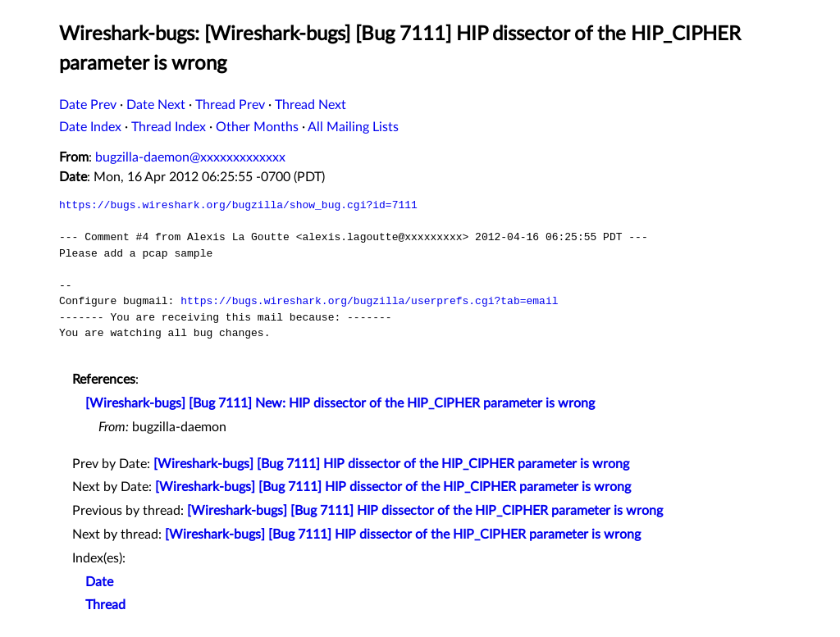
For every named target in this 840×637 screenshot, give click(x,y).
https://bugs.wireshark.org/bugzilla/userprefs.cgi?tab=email (369, 301)
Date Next (156, 105)
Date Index (90, 127)
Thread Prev (230, 105)
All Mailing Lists (353, 127)
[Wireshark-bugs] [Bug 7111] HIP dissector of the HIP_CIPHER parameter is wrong (391, 464)
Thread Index (169, 127)
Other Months (257, 127)
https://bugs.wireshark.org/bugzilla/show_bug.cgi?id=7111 (238, 205)
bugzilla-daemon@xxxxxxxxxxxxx (190, 157)
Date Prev (88, 105)
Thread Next (310, 105)
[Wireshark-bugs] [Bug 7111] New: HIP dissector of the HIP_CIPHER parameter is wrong (340, 403)
